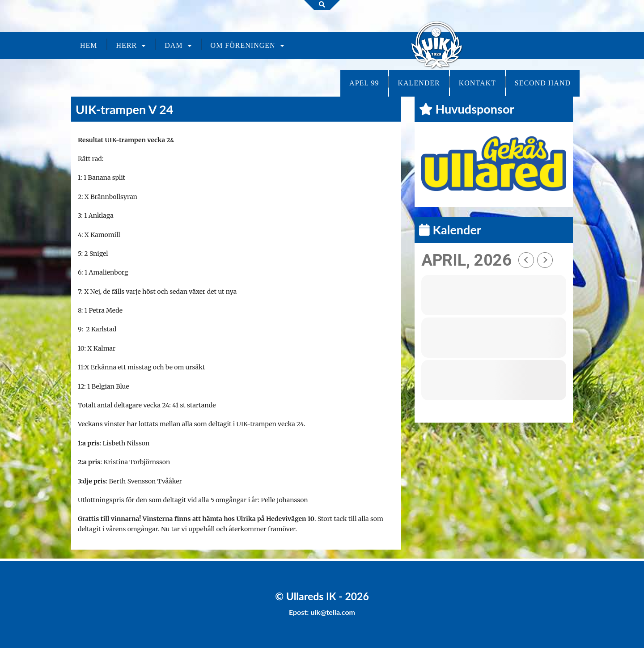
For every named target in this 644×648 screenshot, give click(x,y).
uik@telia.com (333, 612)
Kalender (419, 83)
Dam (174, 45)
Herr (127, 45)
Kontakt (477, 83)
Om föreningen (243, 45)
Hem (89, 45)
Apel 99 (364, 83)
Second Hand (543, 83)
